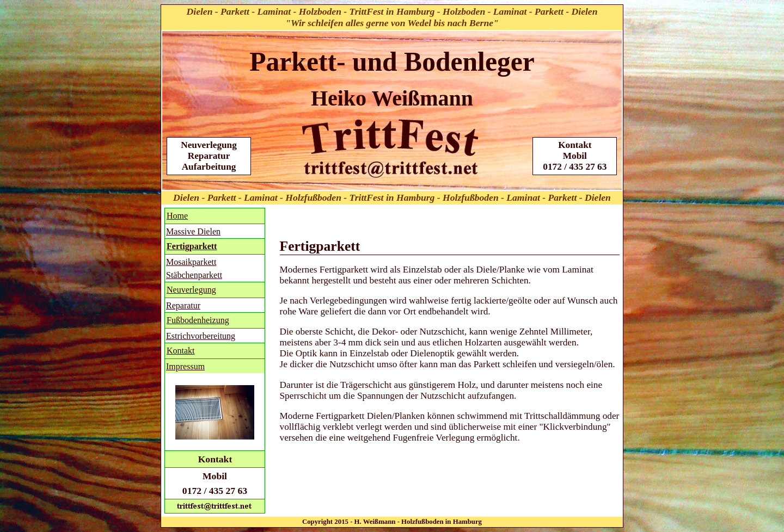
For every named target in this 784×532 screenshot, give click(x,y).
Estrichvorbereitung (201, 336)
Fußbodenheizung (198, 320)
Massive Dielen (193, 231)
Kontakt (181, 351)
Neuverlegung (191, 290)
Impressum (185, 366)
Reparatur (183, 305)
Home (177, 216)
